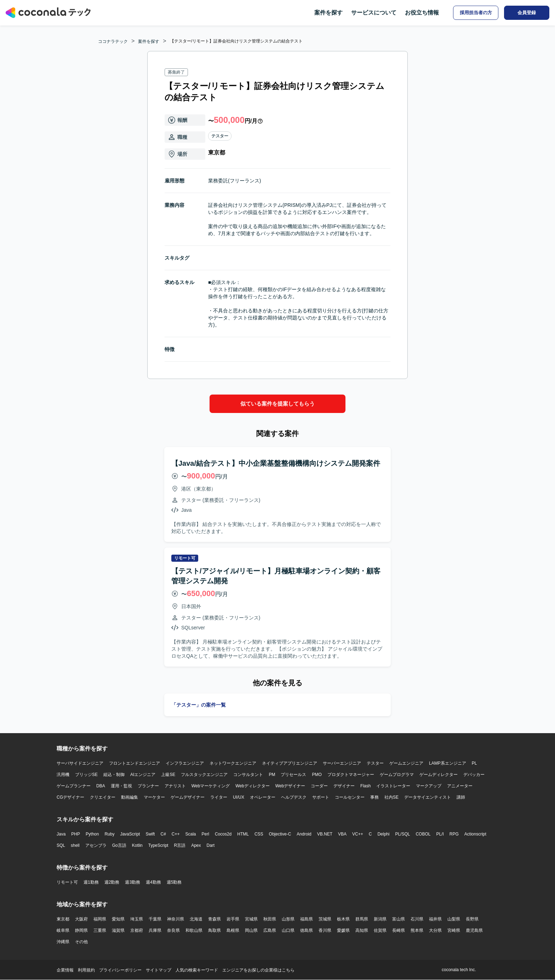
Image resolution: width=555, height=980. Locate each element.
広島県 (270, 930)
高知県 (362, 930)
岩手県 (233, 919)
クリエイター (103, 797)
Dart (210, 845)
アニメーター (460, 786)
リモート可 (67, 882)
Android (304, 834)
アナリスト (175, 786)
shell (75, 845)
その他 (81, 942)
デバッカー (474, 775)
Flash (365, 786)
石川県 (417, 919)
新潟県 (380, 919)
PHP (76, 834)
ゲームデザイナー (188, 797)
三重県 (100, 930)
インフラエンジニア (185, 763)
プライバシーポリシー (120, 970)
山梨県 (454, 919)
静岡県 (81, 930)
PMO (317, 775)
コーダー (319, 786)
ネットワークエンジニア (233, 763)
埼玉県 (137, 919)
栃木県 (343, 919)
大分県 (435, 930)
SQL (61, 845)
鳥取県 (214, 930)
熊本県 (417, 930)
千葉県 (155, 919)
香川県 (325, 930)
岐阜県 (63, 930)
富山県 (399, 919)
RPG (454, 834)
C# (163, 834)
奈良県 (173, 930)
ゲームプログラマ (397, 775)
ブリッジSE (86, 775)
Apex (196, 845)
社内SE (391, 797)
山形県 (288, 919)
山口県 (288, 930)
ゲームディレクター (439, 775)
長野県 (472, 919)
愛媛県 (343, 930)
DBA (101, 786)
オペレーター (263, 797)
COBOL (423, 834)
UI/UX (239, 797)
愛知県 (118, 919)
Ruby (109, 834)
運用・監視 (121, 786)
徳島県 (307, 930)
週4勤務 (153, 882)
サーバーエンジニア (342, 763)
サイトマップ (159, 970)
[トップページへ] (48, 13)
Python (92, 834)
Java (61, 834)
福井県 (435, 919)
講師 (461, 797)
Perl (205, 834)
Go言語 (119, 845)
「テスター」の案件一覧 (199, 705)
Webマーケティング (211, 786)
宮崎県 (454, 930)
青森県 (214, 919)
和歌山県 (194, 930)
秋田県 (270, 919)
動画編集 (130, 797)
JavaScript (130, 834)
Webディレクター (252, 786)
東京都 (63, 919)
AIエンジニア (143, 775)
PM (272, 775)
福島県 (307, 919)
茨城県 (325, 919)
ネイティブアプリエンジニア (290, 763)
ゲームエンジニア (406, 763)
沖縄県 (63, 942)
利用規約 (86, 970)
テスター (220, 136)
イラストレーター (393, 786)
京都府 (137, 930)
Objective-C (280, 834)
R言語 (180, 845)
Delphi (383, 834)
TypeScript (158, 845)
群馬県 (362, 919)
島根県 (233, 930)
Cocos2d (223, 834)
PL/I (440, 834)
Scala (191, 834)
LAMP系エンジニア (448, 763)
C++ (176, 834)
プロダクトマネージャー (351, 775)
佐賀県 (380, 930)
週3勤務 (133, 882)
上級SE (168, 775)
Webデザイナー (290, 786)
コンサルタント (248, 775)
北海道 (196, 919)
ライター (219, 797)
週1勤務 (91, 882)
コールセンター (350, 797)
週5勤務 (174, 882)
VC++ (358, 834)
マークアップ (429, 786)
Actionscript (475, 834)
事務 (374, 797)
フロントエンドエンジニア (135, 763)
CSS (259, 834)
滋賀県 (118, 930)
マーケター (154, 797)
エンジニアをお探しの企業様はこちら (258, 970)
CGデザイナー (70, 797)
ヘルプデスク (294, 797)
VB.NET (325, 834)
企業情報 (65, 970)
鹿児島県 (474, 930)
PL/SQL (402, 834)
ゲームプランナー (74, 786)
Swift (150, 834)
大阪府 (81, 919)
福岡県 (100, 919)
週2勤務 (112, 882)
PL (474, 763)
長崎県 (399, 930)
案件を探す (328, 13)
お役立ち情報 (422, 13)
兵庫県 (155, 930)
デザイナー (344, 786)
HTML (243, 834)
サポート (321, 797)
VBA (342, 834)
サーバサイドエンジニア (80, 763)
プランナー (148, 786)
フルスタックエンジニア (204, 775)
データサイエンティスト (428, 797)
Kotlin (137, 845)
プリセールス (293, 775)
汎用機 (63, 775)
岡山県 (251, 930)
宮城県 (251, 919)
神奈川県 (176, 919)
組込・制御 (114, 775)
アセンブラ (96, 845)
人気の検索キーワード (197, 970)
